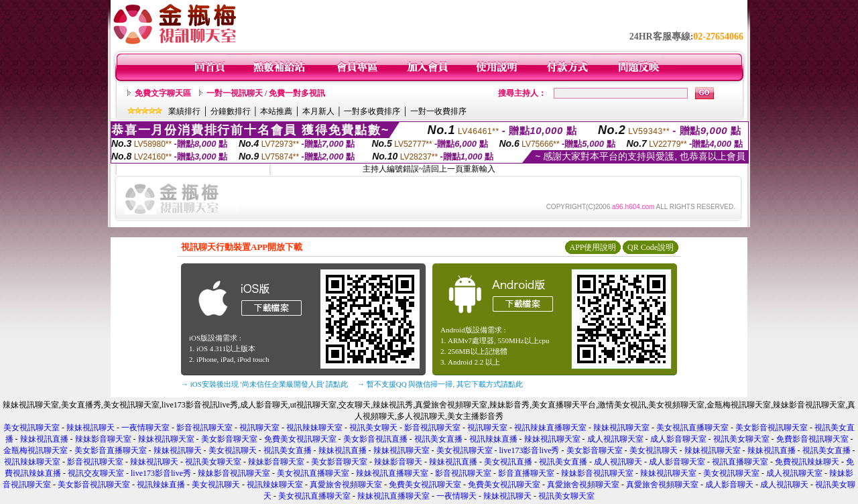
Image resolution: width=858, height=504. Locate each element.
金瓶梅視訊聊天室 (36, 450)
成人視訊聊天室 (615, 439)
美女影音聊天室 (229, 439)
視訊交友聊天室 (96, 473)
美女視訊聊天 (233, 450)
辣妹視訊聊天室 (621, 428)
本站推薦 (276, 111)
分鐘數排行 (231, 111)
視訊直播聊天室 (740, 462)
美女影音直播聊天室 (111, 450)
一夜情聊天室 (145, 428)
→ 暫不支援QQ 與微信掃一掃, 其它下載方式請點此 (440, 384)
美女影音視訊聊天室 (772, 428)
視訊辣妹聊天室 (314, 428)
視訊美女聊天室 (741, 439)
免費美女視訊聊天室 (300, 439)
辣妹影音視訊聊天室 (234, 473)
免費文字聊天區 (163, 93)
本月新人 (318, 111)
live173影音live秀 (530, 450)
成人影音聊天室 (678, 439)
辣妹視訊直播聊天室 (392, 473)
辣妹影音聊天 (398, 462)
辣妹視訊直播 (44, 439)
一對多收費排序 (372, 111)
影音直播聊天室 (526, 473)
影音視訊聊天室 (204, 428)
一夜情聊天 (456, 496)
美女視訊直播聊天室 (692, 428)
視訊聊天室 (259, 428)
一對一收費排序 (438, 111)
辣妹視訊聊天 (90, 428)
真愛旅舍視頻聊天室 (346, 485)
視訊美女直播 (438, 439)
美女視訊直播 (508, 462)
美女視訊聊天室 (32, 428)
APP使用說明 (593, 247)
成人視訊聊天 (618, 462)
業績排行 (184, 111)
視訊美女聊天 (373, 428)
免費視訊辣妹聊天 (807, 462)
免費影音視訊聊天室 (812, 439)
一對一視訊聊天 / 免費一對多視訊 (266, 93)
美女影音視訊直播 (375, 439)
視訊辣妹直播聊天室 (550, 428)
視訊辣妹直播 (493, 439)
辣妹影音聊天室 (103, 439)
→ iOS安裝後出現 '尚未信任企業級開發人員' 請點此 (264, 384)
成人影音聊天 (729, 485)
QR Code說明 (651, 247)
